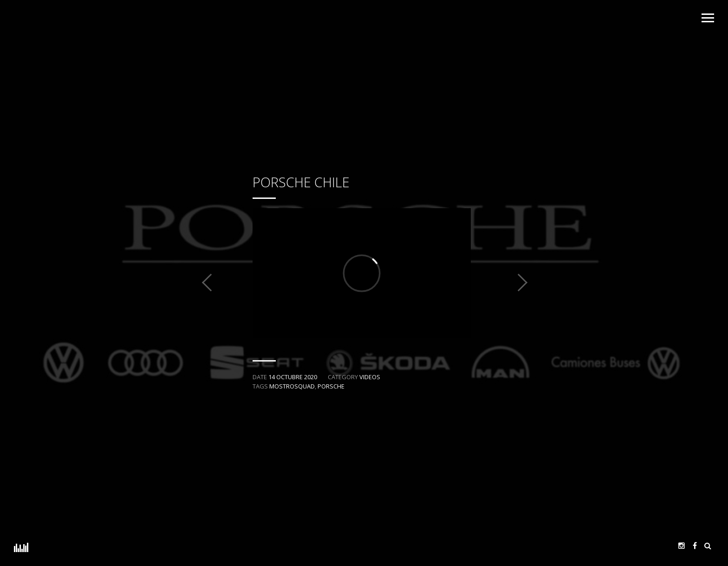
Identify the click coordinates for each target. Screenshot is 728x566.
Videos (370, 377)
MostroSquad (292, 386)
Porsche (331, 386)
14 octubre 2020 (293, 377)
